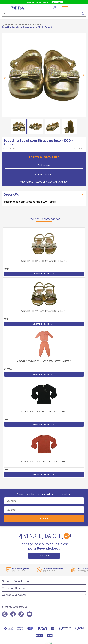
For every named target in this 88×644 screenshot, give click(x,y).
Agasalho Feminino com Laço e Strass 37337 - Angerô (44, 361)
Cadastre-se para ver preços (44, 274)
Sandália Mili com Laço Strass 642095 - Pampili (44, 311)
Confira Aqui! (44, 556)
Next (83, 75)
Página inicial (12, 25)
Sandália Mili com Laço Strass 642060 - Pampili (44, 261)
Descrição (11, 194)
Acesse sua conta (44, 174)
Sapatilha (36, 25)
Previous (5, 78)
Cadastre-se (44, 165)
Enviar (44, 519)
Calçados (25, 25)
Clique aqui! (57, 2)
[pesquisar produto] (83, 14)
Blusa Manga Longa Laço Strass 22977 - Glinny (44, 411)
